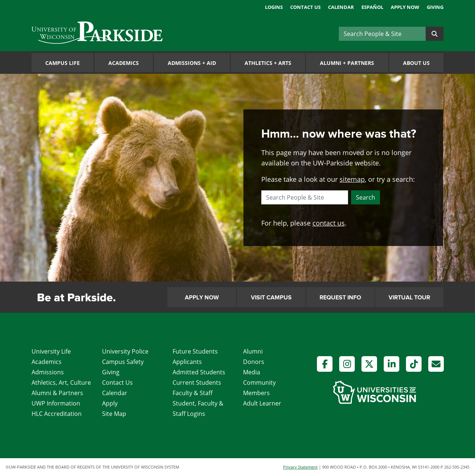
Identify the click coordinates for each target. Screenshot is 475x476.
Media (252, 372)
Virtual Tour (409, 298)
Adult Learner (262, 403)
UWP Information (56, 403)
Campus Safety (123, 362)
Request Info (340, 298)
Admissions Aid (192, 63)
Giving (435, 7)
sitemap (352, 179)
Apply (110, 403)
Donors (254, 362)
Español (372, 7)
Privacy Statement (300, 467)
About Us (416, 63)
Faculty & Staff (193, 393)
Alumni (253, 351)
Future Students (195, 351)
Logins (274, 7)
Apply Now (405, 7)
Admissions (48, 372)
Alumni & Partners (57, 393)
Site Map (114, 414)
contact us (329, 223)
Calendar (341, 7)
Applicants (187, 362)
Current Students (197, 383)
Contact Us (305, 7)
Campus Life (63, 63)
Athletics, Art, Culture (61, 383)
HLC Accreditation (57, 414)
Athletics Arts (268, 63)
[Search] (382, 34)
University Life (51, 351)
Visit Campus (271, 298)
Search (366, 197)
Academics (124, 63)
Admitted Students (199, 372)
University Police (125, 351)
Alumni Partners (347, 63)
